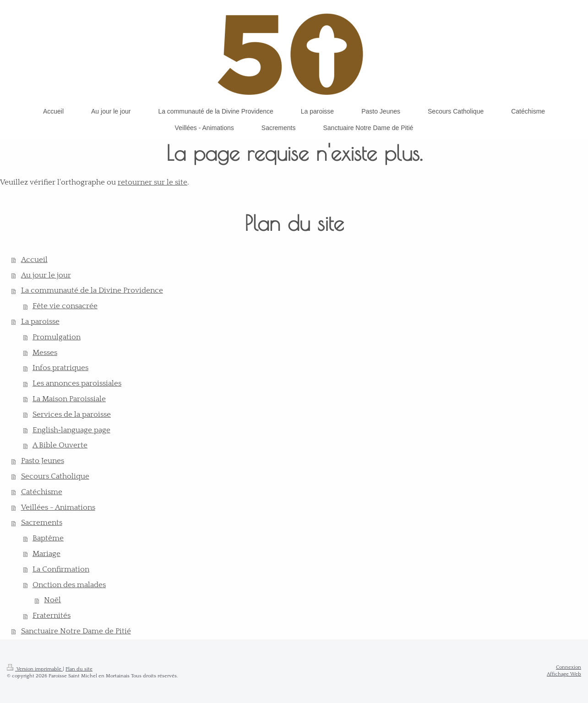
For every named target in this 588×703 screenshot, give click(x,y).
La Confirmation (61, 569)
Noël (52, 600)
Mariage (46, 554)
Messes (45, 353)
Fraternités (52, 616)
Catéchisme (42, 492)
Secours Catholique (55, 476)
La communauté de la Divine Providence (92, 290)
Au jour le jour (46, 275)
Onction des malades (69, 585)
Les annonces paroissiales (77, 383)
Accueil (34, 260)
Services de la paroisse (72, 414)
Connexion (569, 667)
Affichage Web (564, 674)
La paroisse (40, 322)
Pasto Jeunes (43, 461)
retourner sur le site (152, 182)
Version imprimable (35, 669)
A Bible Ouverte (60, 445)
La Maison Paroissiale (69, 399)
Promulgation (57, 337)
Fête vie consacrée (65, 306)
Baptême (48, 538)
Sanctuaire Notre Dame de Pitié (76, 631)
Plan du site (79, 669)
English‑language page (71, 430)
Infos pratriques (60, 368)
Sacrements (42, 523)
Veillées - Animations (58, 507)
